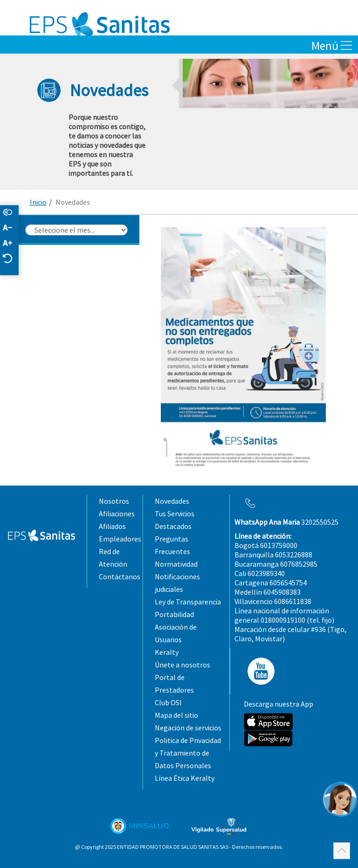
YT (258, 671)
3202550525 (286, 522)
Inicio (38, 202)
